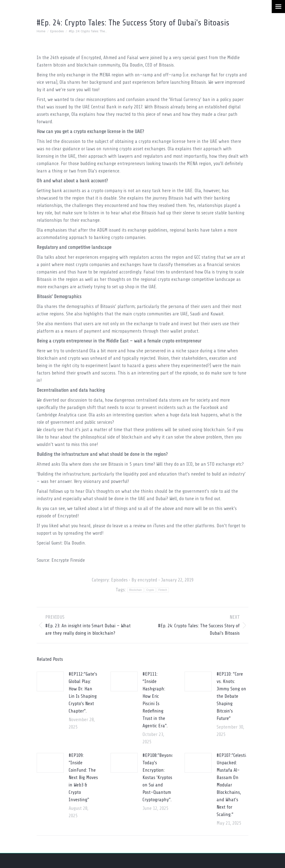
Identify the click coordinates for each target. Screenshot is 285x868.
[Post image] (50, 681)
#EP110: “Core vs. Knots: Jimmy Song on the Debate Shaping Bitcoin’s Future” (231, 696)
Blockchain (135, 590)
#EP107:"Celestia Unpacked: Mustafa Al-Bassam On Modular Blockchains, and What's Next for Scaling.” (232, 785)
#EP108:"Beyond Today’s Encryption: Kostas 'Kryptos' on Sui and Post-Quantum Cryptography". (158, 777)
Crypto (150, 590)
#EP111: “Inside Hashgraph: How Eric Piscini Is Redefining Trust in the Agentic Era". (155, 700)
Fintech (163, 590)
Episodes (119, 580)
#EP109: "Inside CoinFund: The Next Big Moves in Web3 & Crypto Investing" (83, 777)
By (144, 580)
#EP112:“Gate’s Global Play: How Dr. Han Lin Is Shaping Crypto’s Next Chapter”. (83, 692)
